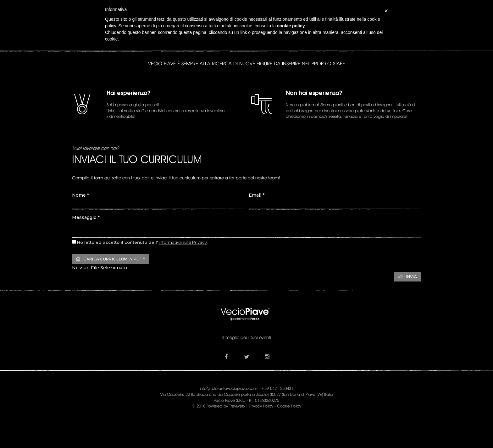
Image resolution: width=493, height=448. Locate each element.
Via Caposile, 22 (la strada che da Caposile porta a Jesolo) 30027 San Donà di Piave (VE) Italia (246, 394)
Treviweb (237, 406)
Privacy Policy (261, 406)
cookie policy (291, 26)
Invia (407, 277)
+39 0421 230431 (277, 388)
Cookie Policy (289, 406)
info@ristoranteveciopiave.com (229, 388)
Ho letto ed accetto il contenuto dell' (117, 242)
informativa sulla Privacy (183, 242)
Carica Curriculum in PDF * (110, 259)
